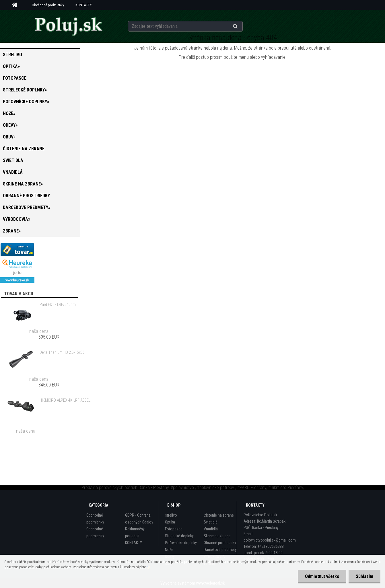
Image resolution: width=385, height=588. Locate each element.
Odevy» (10, 125)
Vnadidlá (13, 172)
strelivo (12, 55)
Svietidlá (13, 160)
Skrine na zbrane (217, 536)
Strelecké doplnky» (25, 90)
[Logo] (68, 26)
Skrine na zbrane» (23, 184)
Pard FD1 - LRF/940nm (58, 304)
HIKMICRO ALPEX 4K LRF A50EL (65, 400)
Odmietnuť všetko (322, 576)
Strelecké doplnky (179, 536)
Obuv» (9, 137)
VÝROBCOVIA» (16, 219)
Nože (169, 550)
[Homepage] (17, 5)
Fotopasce (15, 78)
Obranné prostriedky (26, 196)
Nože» (9, 113)
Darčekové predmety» (27, 207)
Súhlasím (364, 576)
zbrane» (12, 231)
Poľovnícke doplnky (181, 543)
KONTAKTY (84, 5)
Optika (170, 522)
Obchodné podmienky (48, 5)
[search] (242, 26)
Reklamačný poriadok (135, 532)
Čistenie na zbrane (24, 149)
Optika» (11, 66)
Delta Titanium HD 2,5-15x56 (62, 352)
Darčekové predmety (220, 550)
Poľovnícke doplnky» (26, 102)
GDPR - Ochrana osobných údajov (139, 519)
